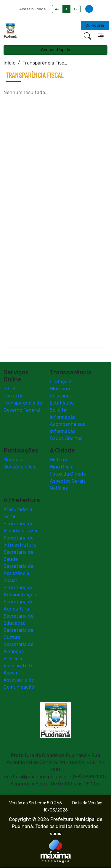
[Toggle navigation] (101, 36)
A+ (57, 9)
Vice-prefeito (18, 666)
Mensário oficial (21, 467)
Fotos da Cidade (68, 474)
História (58, 460)
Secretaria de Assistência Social (18, 574)
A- (75, 9)
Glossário (60, 389)
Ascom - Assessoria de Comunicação (19, 680)
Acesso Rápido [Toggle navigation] (55, 50)
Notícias (59, 488)
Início (9, 63)
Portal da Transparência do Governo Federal (23, 403)
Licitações (61, 382)
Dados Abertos (66, 439)
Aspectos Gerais (68, 481)
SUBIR (56, 834)
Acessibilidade (33, 9)
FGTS (9, 389)
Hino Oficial (62, 467)
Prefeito (13, 659)
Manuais (13, 460)
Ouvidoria (95, 25)
